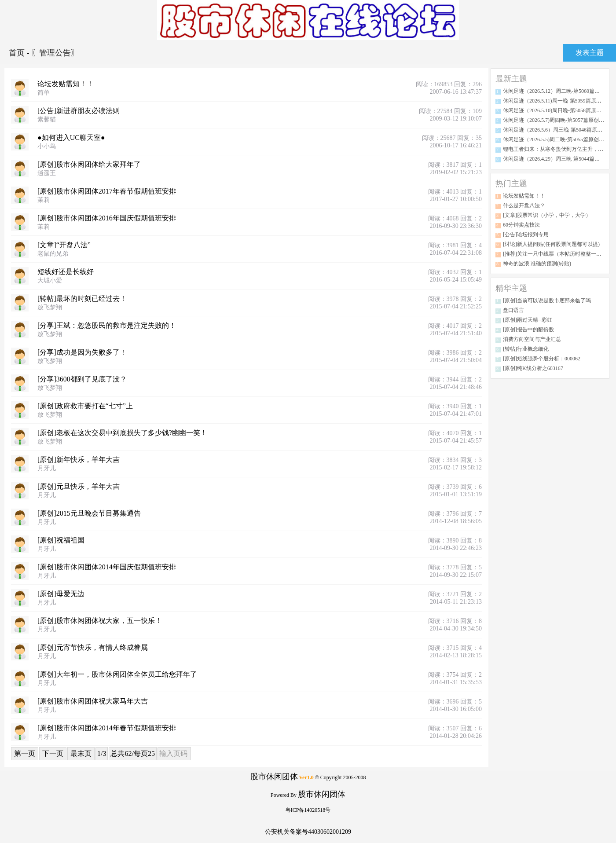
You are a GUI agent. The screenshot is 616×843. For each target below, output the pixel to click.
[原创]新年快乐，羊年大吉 (79, 460)
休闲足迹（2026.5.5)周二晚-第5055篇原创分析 (556, 139)
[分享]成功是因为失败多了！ (82, 352)
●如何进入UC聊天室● (71, 137)
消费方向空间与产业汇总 (532, 339)
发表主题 (590, 53)
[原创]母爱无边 (61, 594)
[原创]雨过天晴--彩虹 (528, 320)
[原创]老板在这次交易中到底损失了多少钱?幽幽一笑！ (122, 433)
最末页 (81, 753)
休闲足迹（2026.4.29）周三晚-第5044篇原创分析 (559, 159)
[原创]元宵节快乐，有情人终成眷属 (93, 647)
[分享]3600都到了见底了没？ (82, 379)
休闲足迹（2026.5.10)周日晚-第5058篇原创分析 (557, 110)
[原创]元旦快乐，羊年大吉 (79, 486)
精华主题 (511, 288)
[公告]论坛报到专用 (526, 235)
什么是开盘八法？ (524, 205)
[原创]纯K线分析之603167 (533, 368)
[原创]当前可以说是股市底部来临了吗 (547, 301)
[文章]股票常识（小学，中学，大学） (547, 215)
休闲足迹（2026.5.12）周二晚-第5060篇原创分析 (559, 91)
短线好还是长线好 (66, 272)
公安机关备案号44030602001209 (308, 832)
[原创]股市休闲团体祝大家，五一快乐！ (100, 621)
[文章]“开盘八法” (64, 245)
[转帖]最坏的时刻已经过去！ (82, 299)
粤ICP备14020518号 (308, 810)
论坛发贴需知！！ (66, 84)
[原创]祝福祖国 (61, 540)
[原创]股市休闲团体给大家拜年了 (89, 164)
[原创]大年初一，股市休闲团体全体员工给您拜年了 (117, 674)
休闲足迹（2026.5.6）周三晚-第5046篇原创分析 (558, 130)
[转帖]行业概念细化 (526, 349)
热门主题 (511, 183)
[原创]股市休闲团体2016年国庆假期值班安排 (107, 218)
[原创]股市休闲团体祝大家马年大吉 (93, 701)
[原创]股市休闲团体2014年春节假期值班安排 (107, 728)
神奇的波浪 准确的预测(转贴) (537, 264)
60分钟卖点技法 (521, 225)
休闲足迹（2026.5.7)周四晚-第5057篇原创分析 (556, 120)
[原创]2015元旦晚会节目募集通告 (89, 513)
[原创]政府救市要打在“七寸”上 (85, 406)
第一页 (25, 753)
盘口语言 (513, 310)
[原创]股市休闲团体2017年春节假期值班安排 (107, 191)
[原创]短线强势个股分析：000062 (542, 359)
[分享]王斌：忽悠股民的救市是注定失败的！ (107, 325)
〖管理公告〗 (55, 53)
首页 (18, 53)
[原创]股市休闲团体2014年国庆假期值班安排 (107, 567)
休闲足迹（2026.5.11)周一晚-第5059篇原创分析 (557, 101)
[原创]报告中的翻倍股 (528, 330)
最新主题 (511, 79)
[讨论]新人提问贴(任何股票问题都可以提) (551, 244)
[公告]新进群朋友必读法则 (79, 111)
